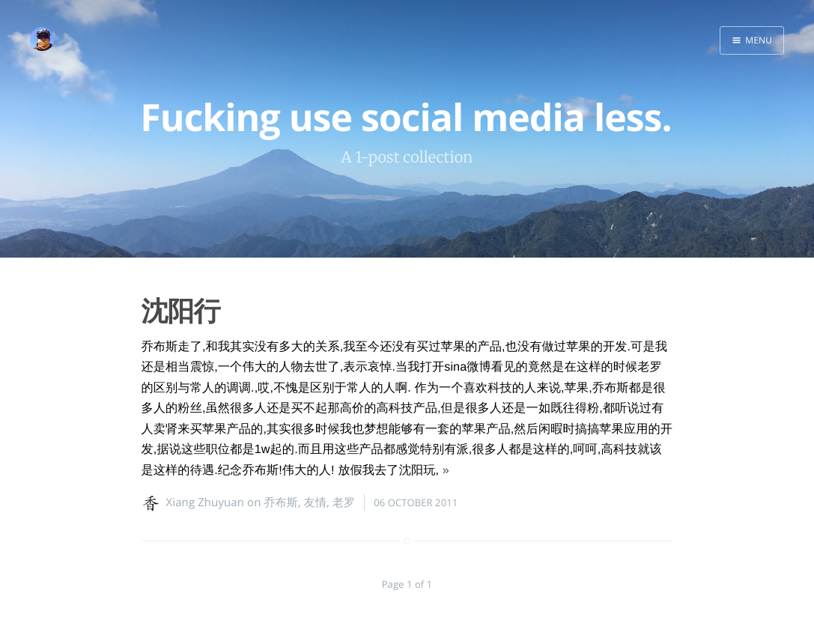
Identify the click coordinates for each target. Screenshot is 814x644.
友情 (315, 502)
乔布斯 (280, 502)
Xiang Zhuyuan (206, 502)
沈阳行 (181, 310)
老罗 (344, 502)
